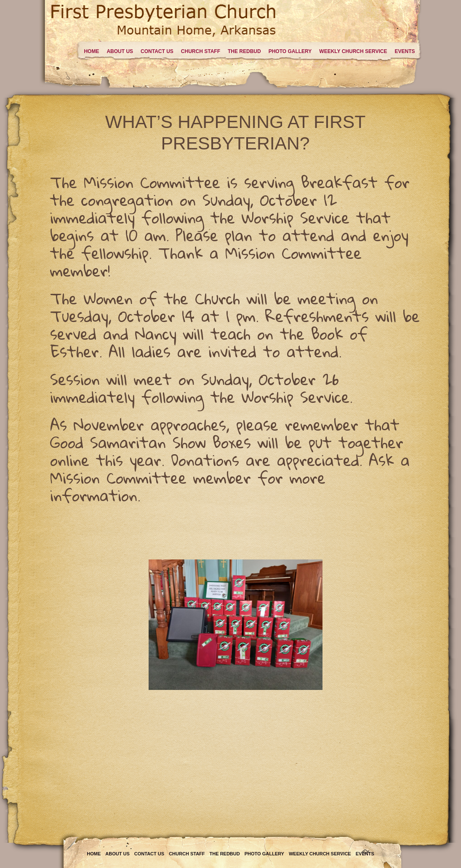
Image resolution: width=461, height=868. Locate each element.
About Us (120, 51)
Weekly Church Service (353, 51)
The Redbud (244, 51)
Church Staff (201, 51)
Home (91, 51)
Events (405, 51)
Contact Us (157, 51)
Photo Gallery (290, 51)
